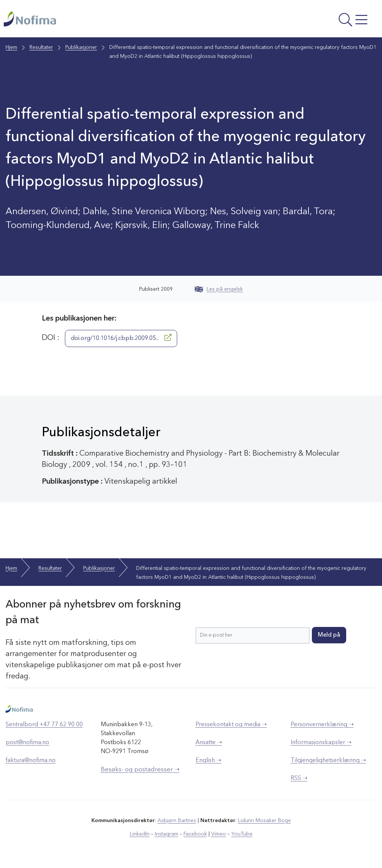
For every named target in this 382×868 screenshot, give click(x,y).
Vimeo (219, 834)
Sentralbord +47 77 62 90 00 (44, 725)
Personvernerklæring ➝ (322, 725)
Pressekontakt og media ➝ (231, 725)
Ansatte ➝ (209, 743)
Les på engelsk (219, 289)
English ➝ (208, 761)
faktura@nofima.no (31, 761)
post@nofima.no (27, 743)
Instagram (167, 834)
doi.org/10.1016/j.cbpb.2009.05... (121, 338)
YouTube (242, 834)
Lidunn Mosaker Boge (264, 821)
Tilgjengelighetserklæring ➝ (328, 761)
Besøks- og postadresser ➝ (140, 770)
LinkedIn (140, 834)
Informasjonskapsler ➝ (321, 743)
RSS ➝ (299, 778)
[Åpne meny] (308, 21)
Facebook (195, 834)
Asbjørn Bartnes (177, 821)
